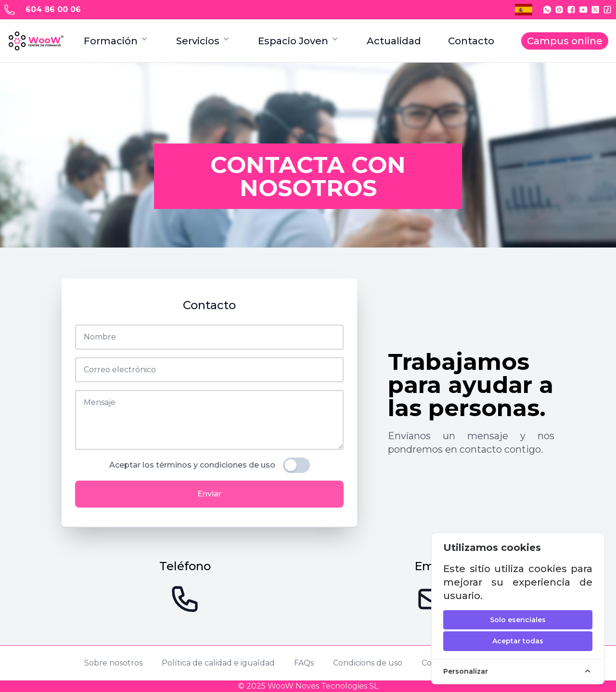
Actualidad (394, 41)
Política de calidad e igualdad (218, 663)
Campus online (565, 41)
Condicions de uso (368, 663)
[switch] (296, 465)
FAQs (304, 663)
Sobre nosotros (113, 663)
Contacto (471, 41)
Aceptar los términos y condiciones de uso (192, 465)
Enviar (209, 494)
